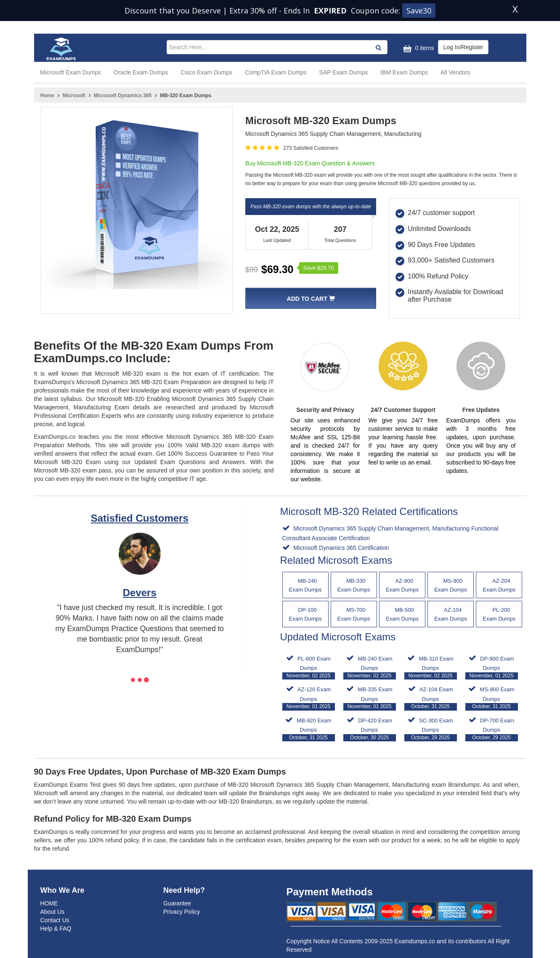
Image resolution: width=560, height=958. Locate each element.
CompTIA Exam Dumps (276, 72)
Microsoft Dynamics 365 (123, 96)
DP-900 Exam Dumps (492, 667)
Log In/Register (463, 47)
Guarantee (177, 903)
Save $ (319, 268)
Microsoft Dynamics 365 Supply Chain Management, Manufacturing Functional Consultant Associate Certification (390, 533)
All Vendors (455, 72)
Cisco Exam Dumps (206, 72)
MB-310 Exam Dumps (431, 667)
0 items (418, 49)
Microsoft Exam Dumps (71, 72)
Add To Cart (311, 299)
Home (47, 96)
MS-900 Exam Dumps (492, 698)
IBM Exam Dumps (404, 72)
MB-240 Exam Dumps (370, 667)
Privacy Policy (182, 912)
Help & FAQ (56, 929)
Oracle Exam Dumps (141, 72)
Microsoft (74, 96)
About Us (53, 912)
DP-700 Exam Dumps (492, 729)
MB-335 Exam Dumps (370, 698)
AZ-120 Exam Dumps (309, 698)
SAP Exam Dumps (344, 72)
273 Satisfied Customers (311, 148)
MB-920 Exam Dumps (309, 729)
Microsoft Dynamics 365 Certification (341, 548)
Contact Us (55, 920)
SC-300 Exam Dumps (431, 729)
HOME (49, 903)
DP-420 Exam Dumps (370, 729)
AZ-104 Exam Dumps (431, 698)
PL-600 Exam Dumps (309, 667)
